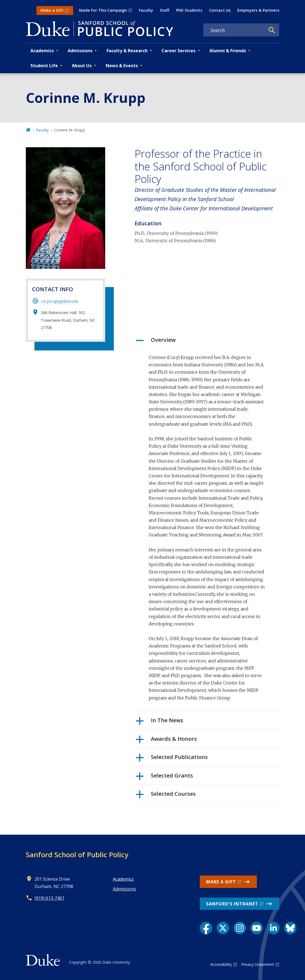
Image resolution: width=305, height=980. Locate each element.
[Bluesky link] (290, 928)
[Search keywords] (234, 30)
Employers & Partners (258, 10)
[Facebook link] (206, 928)
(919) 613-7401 (49, 898)
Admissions (124, 889)
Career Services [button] (178, 51)
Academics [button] (42, 51)
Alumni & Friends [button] (228, 51)
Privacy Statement (258, 964)
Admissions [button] (80, 51)
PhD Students (189, 10)
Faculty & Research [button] (127, 51)
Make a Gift (52, 10)
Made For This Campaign (103, 10)
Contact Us (220, 10)
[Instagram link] (240, 928)
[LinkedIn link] (273, 928)
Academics (123, 879)
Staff (164, 10)
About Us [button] (82, 66)
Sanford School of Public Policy (77, 855)
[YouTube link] (257, 928)
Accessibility (221, 964)
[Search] (272, 30)
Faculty (146, 10)
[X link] (223, 928)
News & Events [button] (122, 66)
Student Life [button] (44, 66)
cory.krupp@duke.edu (60, 301)
